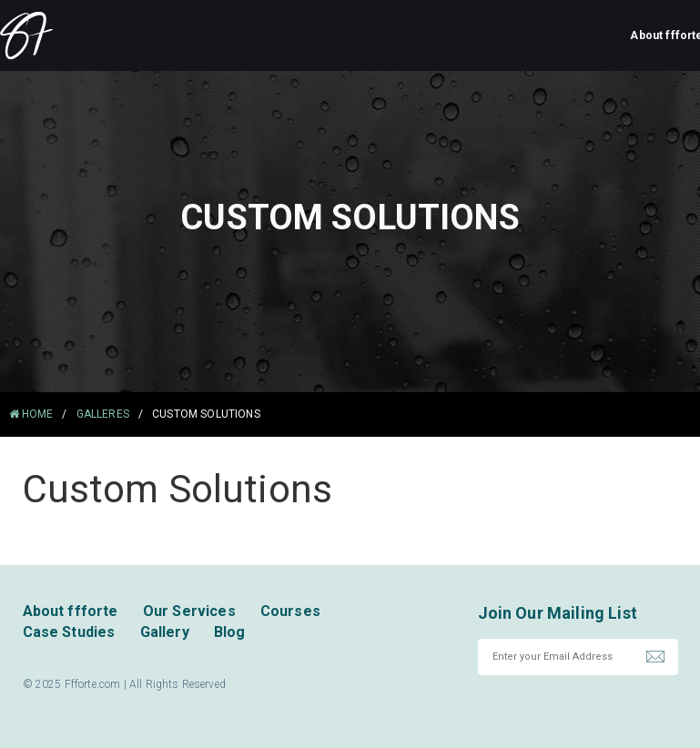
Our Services (189, 611)
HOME (31, 414)
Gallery (165, 632)
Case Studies (69, 632)
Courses (290, 611)
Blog (230, 632)
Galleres (103, 414)
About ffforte (71, 611)
